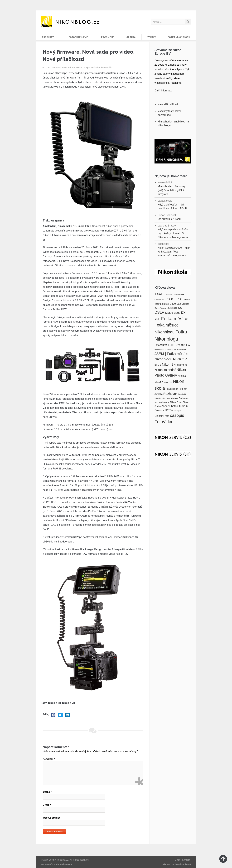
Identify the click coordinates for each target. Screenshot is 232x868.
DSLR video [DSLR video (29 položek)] (173, 313)
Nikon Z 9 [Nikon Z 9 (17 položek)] (159, 382)
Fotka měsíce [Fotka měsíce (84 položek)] (175, 319)
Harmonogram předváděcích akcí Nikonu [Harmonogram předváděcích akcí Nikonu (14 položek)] (170, 349)
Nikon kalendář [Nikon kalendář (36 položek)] (165, 370)
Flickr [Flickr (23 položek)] (157, 319)
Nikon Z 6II (55, 703)
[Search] (188, 22)
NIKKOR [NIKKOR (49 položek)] (180, 359)
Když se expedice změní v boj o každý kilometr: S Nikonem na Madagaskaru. (173, 233)
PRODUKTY (49, 37)
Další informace (163, 91)
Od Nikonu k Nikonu (169, 219)
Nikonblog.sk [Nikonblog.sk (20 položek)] (180, 365)
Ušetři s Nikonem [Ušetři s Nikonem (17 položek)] (162, 398)
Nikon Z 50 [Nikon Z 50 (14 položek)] (168, 382)
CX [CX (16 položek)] (168, 304)
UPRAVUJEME (107, 37)
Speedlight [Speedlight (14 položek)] (182, 394)
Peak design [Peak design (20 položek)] (172, 389)
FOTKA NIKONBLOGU (179, 37)
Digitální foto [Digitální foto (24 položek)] (175, 308)
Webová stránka (51, 818)
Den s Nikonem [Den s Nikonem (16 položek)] (161, 308)
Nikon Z (81, 68)
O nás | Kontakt (182, 860)
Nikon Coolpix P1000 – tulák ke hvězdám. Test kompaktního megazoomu (174, 252)
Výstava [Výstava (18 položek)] (174, 398)
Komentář (49, 759)
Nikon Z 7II (69, 703)
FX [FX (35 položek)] (188, 345)
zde (111, 425)
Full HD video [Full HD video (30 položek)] (177, 345)
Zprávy (89, 68)
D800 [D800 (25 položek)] (173, 304)
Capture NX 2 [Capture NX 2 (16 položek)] (160, 300)
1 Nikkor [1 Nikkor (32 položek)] (160, 294)
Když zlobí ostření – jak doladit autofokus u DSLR (172, 207)
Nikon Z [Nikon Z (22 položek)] (182, 376)
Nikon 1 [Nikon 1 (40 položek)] (168, 364)
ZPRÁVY (152, 37)
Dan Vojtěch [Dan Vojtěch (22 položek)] (183, 304)
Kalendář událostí (168, 104)
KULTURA (131, 37)
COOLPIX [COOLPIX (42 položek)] (174, 299)
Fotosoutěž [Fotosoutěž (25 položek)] (161, 345)
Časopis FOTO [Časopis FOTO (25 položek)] (163, 410)
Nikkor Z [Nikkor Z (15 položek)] (158, 365)
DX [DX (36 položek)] (183, 313)
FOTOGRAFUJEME (78, 37)
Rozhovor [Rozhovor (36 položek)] (170, 394)
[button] (53, 715)
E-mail (47, 805)
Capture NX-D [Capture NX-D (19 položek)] (180, 295)
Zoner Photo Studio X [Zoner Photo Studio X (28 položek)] (175, 406)
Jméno (47, 792)
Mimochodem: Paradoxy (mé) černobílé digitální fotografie (172, 190)
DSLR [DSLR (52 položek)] (159, 312)
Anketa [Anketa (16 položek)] (169, 295)
